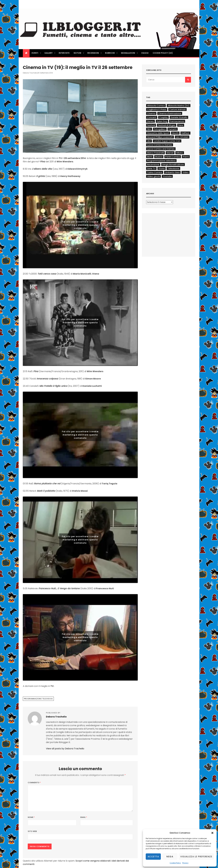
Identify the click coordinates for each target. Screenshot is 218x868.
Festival (151, 125)
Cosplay (163, 117)
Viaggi (145, 53)
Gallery (50, 53)
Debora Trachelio (30, 73)
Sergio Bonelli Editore (173, 165)
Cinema (151, 113)
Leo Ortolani (182, 137)
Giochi (175, 133)
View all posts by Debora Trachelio (65, 749)
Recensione (153, 165)
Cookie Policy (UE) (163, 53)
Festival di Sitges (167, 125)
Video (186, 172)
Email (84, 817)
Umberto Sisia (172, 172)
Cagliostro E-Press (157, 109)
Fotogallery (160, 129)
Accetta (153, 857)
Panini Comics (173, 157)
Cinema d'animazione (170, 113)
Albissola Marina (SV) (179, 106)
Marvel (170, 153)
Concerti (152, 117)
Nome (31, 817)
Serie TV (151, 168)
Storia (162, 168)
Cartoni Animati (177, 109)
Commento (34, 783)
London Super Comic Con (167, 141)
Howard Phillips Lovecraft (160, 137)
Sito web (32, 831)
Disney (150, 121)
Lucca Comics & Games (160, 145)
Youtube (167, 176)
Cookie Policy (175, 863)
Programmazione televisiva (38, 699)
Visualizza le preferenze (196, 857)
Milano (180, 153)
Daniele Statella (179, 117)
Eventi (37, 53)
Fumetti (173, 129)
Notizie (79, 53)
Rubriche (112, 53)
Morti (150, 157)
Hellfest (185, 133)
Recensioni (95, 53)
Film (149, 129)
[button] (212, 833)
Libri (149, 141)
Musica (159, 157)
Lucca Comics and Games (161, 149)
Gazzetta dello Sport (158, 133)
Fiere (181, 125)
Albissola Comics (156, 106)
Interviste (64, 53)
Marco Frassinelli (155, 153)
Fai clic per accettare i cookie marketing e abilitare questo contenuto (80, 225)
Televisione (173, 168)
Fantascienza (177, 121)
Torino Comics (155, 172)
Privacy (185, 863)
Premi (186, 157)
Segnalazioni (130, 53)
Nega (170, 857)
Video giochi (153, 176)
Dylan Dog (162, 121)
